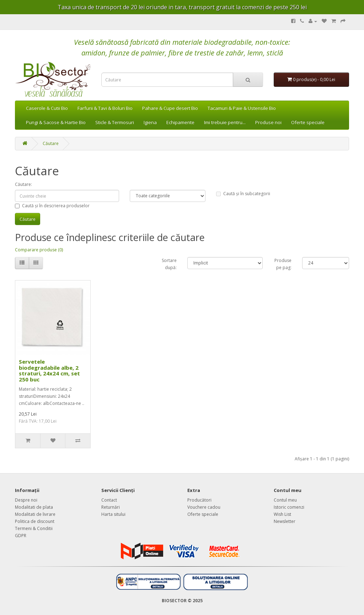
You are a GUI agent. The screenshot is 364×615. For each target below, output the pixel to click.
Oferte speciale (308, 122)
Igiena (150, 122)
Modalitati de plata (34, 507)
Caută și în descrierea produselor (52, 206)
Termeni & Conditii (34, 528)
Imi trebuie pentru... (225, 122)
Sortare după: (169, 264)
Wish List (282, 514)
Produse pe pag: (283, 264)
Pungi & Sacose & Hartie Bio (56, 122)
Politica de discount (35, 521)
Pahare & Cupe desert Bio (170, 108)
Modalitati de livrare (35, 514)
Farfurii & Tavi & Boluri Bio (105, 108)
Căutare (51, 143)
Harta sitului (113, 514)
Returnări (111, 507)
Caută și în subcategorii (243, 194)
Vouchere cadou (204, 507)
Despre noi (26, 500)
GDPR (21, 536)
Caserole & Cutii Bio (47, 108)
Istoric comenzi (289, 507)
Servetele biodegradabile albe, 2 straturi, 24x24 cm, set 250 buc (49, 370)
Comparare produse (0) (39, 250)
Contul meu (285, 500)
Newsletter (285, 521)
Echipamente (180, 122)
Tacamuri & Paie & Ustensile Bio (242, 108)
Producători (199, 500)
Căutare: (23, 184)
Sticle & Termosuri (115, 122)
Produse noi (268, 122)
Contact (109, 500)
